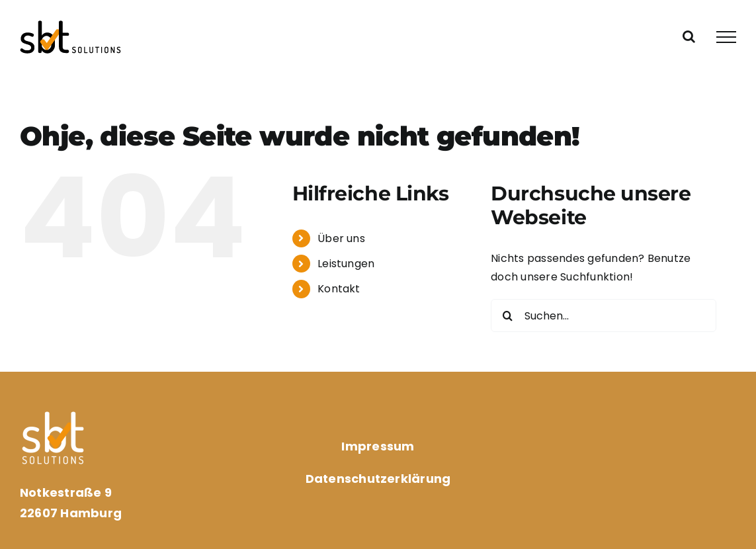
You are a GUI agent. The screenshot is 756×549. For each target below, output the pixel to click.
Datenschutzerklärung (378, 479)
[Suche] (507, 316)
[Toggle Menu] (726, 37)
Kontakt (339, 289)
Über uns (341, 238)
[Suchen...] (604, 316)
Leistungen (346, 264)
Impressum (378, 446)
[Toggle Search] (689, 36)
